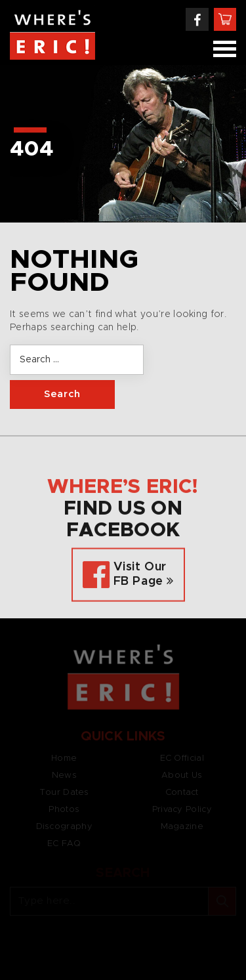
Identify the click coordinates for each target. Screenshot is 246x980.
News (64, 776)
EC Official (182, 758)
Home (64, 758)
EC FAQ (64, 844)
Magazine (182, 827)
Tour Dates (64, 793)
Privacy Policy (182, 810)
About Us (182, 776)
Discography (64, 827)
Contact (182, 793)
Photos (64, 810)
